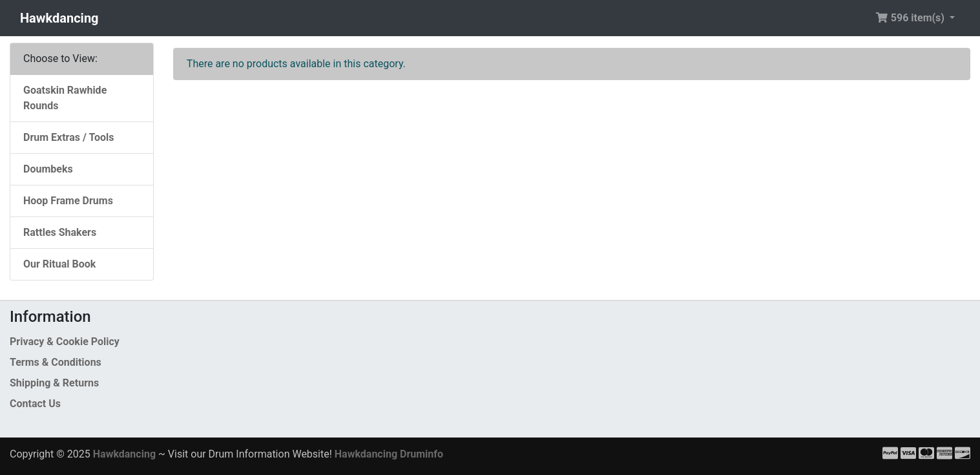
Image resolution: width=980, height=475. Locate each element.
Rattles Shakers (60, 232)
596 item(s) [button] (911, 18)
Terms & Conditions (56, 362)
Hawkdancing (59, 18)
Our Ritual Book (59, 264)
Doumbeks (48, 169)
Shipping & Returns (54, 383)
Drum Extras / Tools (69, 137)
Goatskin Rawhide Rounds (65, 98)
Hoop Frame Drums (68, 201)
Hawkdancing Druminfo (389, 454)
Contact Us (35, 404)
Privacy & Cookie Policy (65, 342)
